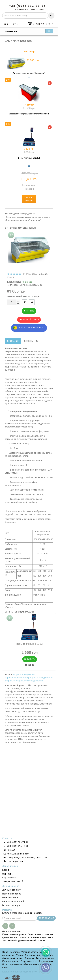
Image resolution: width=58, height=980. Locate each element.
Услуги (20, 955)
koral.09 (11, 850)
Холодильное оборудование (28, 681)
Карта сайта (9, 878)
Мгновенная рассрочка (29, 328)
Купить (29, 311)
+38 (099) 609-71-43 (18, 842)
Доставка (15, 952)
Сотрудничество (29, 961)
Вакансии (30, 958)
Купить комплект (29, 199)
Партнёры (8, 874)
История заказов (12, 894)
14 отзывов (29, 274)
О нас (5, 952)
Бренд (6, 870)
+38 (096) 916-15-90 (18, 846)
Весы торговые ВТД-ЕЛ (30, 644)
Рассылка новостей (13, 901)
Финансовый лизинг (13, 958)
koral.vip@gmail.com (18, 854)
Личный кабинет (11, 890)
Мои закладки (10, 898)
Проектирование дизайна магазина (20, 964)
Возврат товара (11, 905)
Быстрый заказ (29, 320)
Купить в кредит (11, 961)
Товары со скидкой (13, 881)
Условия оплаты (30, 952)
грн (7, 24)
